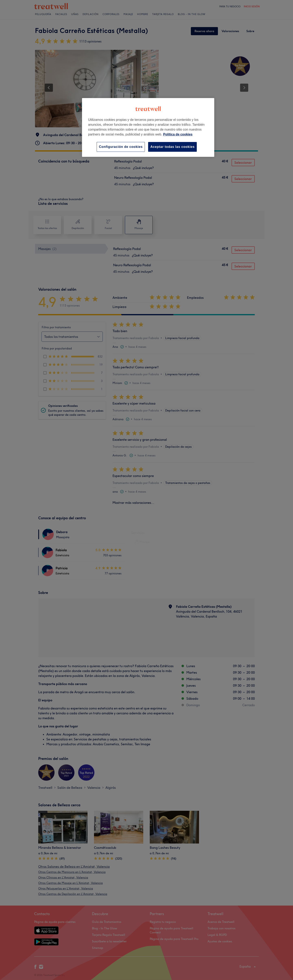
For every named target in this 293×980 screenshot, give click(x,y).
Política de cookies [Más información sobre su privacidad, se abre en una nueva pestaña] (178, 134)
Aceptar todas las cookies (172, 147)
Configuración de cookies (121, 147)
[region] (148, 127)
